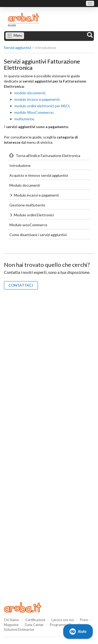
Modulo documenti (25, 185)
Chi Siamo (11, 620)
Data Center (34, 625)
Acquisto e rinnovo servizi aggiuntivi (39, 175)
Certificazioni (35, 620)
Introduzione (20, 165)
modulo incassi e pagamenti (37, 99)
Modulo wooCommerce (28, 225)
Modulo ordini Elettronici (34, 215)
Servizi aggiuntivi (18, 48)
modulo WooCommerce (34, 112)
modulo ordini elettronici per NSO (42, 106)
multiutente (24, 119)
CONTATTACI (21, 285)
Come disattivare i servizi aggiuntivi (38, 235)
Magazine (11, 625)
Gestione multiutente (27, 205)
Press (84, 620)
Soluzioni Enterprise (19, 629)
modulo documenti (30, 93)
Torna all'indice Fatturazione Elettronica (48, 156)
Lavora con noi (63, 620)
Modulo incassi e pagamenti (36, 195)
